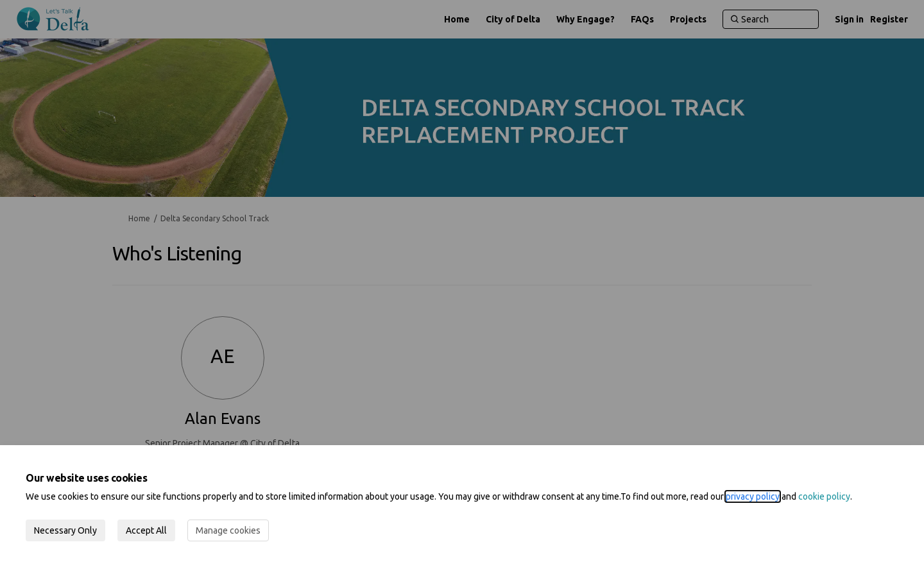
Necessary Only (65, 530)
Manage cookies (228, 530)
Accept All (146, 530)
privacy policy (753, 496)
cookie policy (824, 496)
